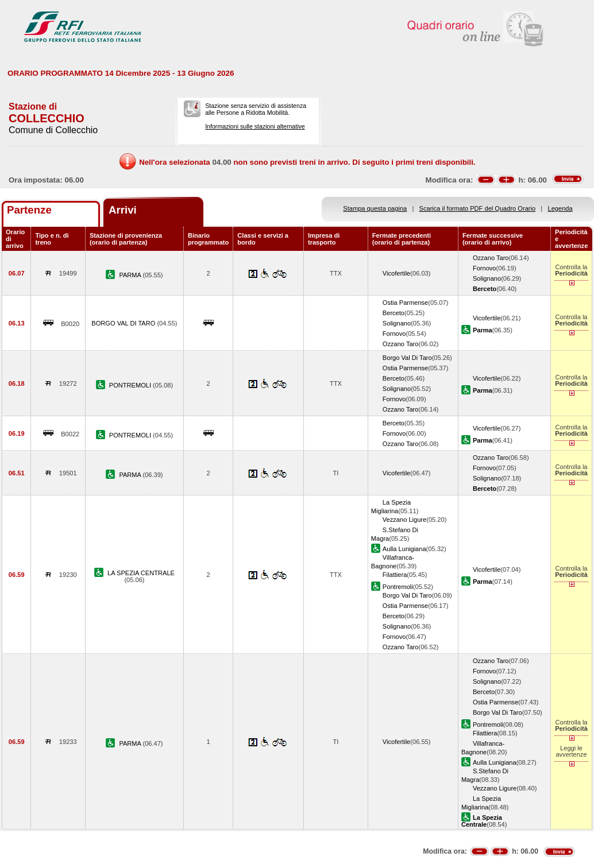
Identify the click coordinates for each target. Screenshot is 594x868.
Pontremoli (398, 587)
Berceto (394, 313)
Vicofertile (396, 273)
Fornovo (485, 268)
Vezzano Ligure (404, 520)
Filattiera (395, 575)
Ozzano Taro (491, 258)
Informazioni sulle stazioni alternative (255, 126)
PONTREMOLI (131, 385)
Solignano (487, 278)
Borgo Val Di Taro (407, 358)
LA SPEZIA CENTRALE (141, 573)
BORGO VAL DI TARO (124, 323)
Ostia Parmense (405, 303)
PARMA (131, 275)
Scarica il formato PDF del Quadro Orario (478, 208)
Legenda (560, 208)
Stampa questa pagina (375, 208)
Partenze (29, 210)
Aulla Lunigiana (404, 549)
